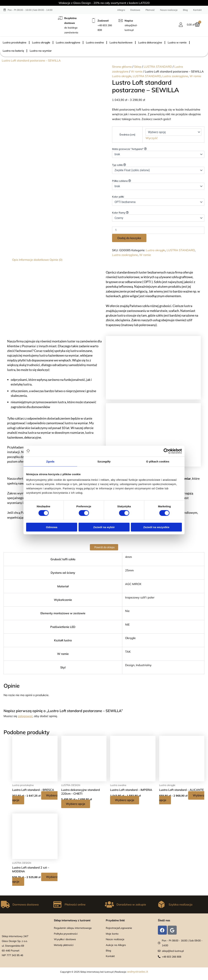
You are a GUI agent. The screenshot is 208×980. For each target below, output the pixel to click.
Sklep (138, 67)
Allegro (121, 10)
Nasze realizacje (169, 10)
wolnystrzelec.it (138, 972)
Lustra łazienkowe (121, 42)
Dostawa (135, 10)
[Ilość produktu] (158, 230)
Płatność (150, 10)
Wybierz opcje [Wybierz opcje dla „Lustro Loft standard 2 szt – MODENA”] (27, 882)
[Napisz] (121, 21)
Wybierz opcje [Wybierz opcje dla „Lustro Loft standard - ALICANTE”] (174, 800)
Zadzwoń (103, 21)
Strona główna (122, 67)
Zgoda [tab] (50, 461)
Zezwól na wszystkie (156, 527)
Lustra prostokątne (14, 42)
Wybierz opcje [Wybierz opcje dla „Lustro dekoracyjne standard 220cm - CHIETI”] (76, 804)
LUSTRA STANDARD (158, 67)
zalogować (25, 716)
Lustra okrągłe (41, 42)
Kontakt (197, 10)
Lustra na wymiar (41, 51)
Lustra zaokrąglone (68, 42)
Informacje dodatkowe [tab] (34, 260)
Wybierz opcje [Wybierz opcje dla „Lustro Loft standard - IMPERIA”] (125, 800)
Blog (185, 10)
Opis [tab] (15, 260)
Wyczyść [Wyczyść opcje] (152, 138)
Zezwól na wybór (104, 527)
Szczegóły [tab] (104, 461)
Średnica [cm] (127, 135)
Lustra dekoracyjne (150, 42)
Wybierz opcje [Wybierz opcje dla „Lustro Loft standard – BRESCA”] (27, 800)
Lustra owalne (95, 42)
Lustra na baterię (13, 51)
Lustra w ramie (177, 42)
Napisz (129, 21)
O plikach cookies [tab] (158, 461)
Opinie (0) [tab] (56, 260)
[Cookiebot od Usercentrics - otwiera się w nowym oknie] (166, 451)
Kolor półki (118, 197)
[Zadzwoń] (94, 21)
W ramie (137, 71)
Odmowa (52, 527)
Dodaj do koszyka (129, 238)
